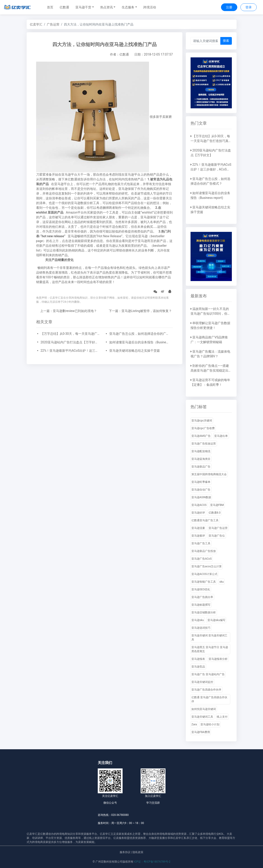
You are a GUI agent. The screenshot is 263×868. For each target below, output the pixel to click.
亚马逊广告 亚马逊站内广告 (208, 674)
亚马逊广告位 (217, 536)
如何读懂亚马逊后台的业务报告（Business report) (139, 342)
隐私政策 (138, 852)
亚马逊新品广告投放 (204, 551)
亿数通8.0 (215, 513)
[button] (85, 7)
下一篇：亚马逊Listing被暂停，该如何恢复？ (140, 311)
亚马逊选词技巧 (201, 628)
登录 (249, 7)
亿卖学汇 (36, 24)
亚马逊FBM (217, 505)
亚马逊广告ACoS (202, 559)
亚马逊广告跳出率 (202, 597)
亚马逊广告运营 (218, 528)
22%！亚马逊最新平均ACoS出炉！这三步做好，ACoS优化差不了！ (70, 351)
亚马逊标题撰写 (201, 605)
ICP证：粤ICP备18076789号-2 (152, 862)
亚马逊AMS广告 (201, 436)
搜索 (226, 41)
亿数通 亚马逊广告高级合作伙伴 (209, 699)
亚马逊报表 (198, 659)
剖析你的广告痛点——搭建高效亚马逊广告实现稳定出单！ (210, 370)
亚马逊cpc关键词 (202, 421)
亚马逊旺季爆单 (201, 482)
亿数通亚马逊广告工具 (205, 520)
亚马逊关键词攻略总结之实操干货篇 (135, 351)
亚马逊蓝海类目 (201, 459)
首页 (50, 7)
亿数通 (64, 7)
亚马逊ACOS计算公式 (204, 574)
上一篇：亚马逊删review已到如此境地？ (68, 311)
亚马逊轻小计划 (210, 724)
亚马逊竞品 (198, 667)
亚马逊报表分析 (218, 659)
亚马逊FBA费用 (201, 732)
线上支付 (222, 717)
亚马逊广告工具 (201, 543)
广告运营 (53, 24)
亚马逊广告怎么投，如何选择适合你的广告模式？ (139, 334)
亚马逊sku (198, 620)
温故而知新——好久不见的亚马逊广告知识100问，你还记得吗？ (211, 314)
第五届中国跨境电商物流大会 (209, 474)
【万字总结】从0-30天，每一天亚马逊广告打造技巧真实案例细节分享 (70, 334)
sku (222, 582)
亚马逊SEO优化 (201, 589)
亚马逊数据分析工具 (85, 203)
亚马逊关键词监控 (202, 682)
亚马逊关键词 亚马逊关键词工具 (209, 638)
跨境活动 (150, 7)
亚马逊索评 (198, 536)
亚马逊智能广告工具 (204, 582)
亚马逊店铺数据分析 (204, 612)
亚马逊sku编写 (216, 620)
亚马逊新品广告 (201, 467)
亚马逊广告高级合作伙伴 (206, 690)
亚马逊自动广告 (201, 490)
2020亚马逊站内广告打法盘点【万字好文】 (70, 342)
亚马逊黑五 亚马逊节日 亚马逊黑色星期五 (210, 649)
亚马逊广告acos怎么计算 (207, 566)
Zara (194, 724)
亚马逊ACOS (199, 505)
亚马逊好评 (198, 513)
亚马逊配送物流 (201, 451)
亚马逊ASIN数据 (201, 497)
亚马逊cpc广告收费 (203, 428)
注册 (229, 7)
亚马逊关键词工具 (202, 717)
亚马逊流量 (198, 528)
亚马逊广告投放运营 (204, 444)
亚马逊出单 (221, 436)
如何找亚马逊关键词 (204, 709)
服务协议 (125, 852)
